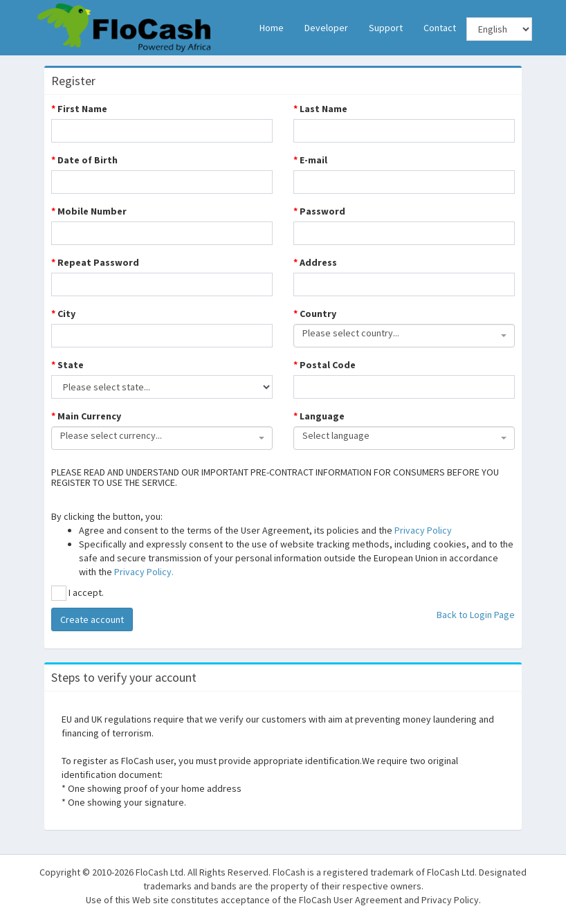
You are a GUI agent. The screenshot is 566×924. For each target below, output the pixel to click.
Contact (440, 28)
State (67, 365)
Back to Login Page (476, 615)
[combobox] (404, 336)
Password (319, 211)
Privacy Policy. (144, 572)
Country (315, 314)
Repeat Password (95, 262)
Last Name (320, 109)
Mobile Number (89, 211)
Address (315, 262)
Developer (326, 28)
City (63, 314)
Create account (92, 619)
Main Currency (86, 416)
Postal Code (325, 365)
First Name (79, 109)
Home (272, 28)
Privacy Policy (423, 530)
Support (386, 28)
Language (319, 416)
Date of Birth (84, 160)
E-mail (310, 160)
